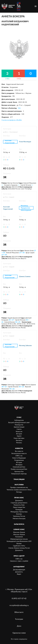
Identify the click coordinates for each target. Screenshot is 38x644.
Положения (19, 537)
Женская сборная (19, 534)
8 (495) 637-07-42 (19, 598)
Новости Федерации (19, 458)
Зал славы (19, 485)
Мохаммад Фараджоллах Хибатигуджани (26, 208)
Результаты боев (19, 505)
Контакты (19, 440)
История (19, 434)
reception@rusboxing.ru (19, 605)
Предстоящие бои (19, 507)
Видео (19, 574)
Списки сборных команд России (19, 548)
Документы (19, 500)
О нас (19, 417)
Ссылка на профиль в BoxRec (12, 120)
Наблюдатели (19, 420)
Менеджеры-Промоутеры (19, 512)
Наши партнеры (19, 438)
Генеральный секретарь (19, 474)
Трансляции (19, 479)
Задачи (19, 436)
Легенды (19, 492)
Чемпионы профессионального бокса (19, 490)
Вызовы (19, 543)
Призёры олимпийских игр (19, 487)
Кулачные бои (19, 471)
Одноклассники (19, 633)
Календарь (19, 509)
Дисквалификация (19, 570)
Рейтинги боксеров (19, 518)
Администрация (19, 427)
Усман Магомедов (25, 142)
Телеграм (19, 619)
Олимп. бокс (19, 529)
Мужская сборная (19, 532)
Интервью (19, 465)
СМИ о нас (19, 456)
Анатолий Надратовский (10, 142)
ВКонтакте (19, 612)
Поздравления (19, 460)
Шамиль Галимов (25, 276)
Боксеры (19, 514)
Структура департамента (19, 503)
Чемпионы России (19, 516)
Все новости (19, 451)
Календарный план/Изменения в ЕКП (19, 541)
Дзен (19, 626)
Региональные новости (19, 453)
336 (19, 108)
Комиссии (19, 431)
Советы (19, 429)
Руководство (19, 425)
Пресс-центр (19, 556)
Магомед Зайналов (25, 345)
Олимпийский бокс (19, 467)
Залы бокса (19, 524)
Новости (19, 448)
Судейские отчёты (19, 546)
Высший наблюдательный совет (19, 422)
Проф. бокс (19, 498)
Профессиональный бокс (19, 469)
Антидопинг (19, 567)
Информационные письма (19, 539)
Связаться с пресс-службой (19, 561)
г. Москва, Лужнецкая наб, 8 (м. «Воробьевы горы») (19, 590)
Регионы (19, 443)
